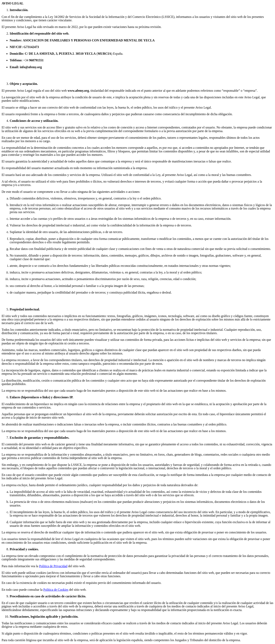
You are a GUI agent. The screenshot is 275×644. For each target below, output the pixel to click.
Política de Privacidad (53, 566)
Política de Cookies (56, 590)
